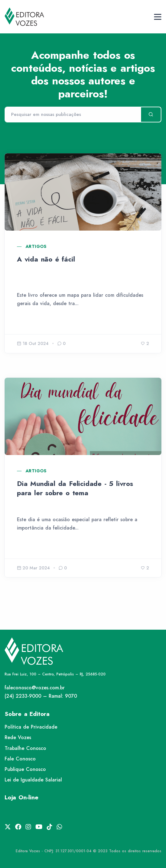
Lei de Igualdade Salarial (33, 780)
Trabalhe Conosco (25, 748)
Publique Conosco (25, 769)
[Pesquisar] (73, 115)
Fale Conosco (20, 759)
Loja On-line (22, 797)
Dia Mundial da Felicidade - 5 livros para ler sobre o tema (75, 488)
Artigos (36, 246)
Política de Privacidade (31, 727)
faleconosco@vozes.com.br (35, 688)
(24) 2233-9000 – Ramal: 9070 (41, 696)
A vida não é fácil (46, 259)
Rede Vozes (18, 737)
